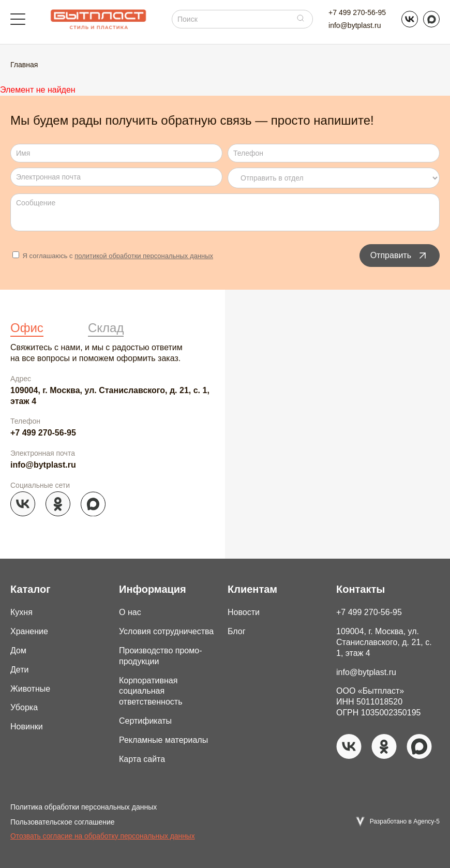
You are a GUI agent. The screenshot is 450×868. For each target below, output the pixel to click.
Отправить (400, 256)
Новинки (27, 727)
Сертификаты (145, 721)
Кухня (21, 612)
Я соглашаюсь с (113, 256)
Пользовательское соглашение (63, 822)
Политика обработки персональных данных (84, 807)
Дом (18, 650)
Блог (237, 631)
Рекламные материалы (163, 740)
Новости (244, 612)
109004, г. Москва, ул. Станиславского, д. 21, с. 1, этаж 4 (110, 396)
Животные (30, 689)
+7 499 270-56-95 (357, 12)
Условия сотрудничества (166, 631)
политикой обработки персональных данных (144, 256)
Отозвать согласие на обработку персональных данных (103, 836)
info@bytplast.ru (355, 25)
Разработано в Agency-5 (405, 821)
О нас (130, 612)
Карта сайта (142, 759)
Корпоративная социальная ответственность (151, 691)
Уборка (24, 707)
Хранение (29, 631)
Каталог (30, 589)
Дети (19, 670)
